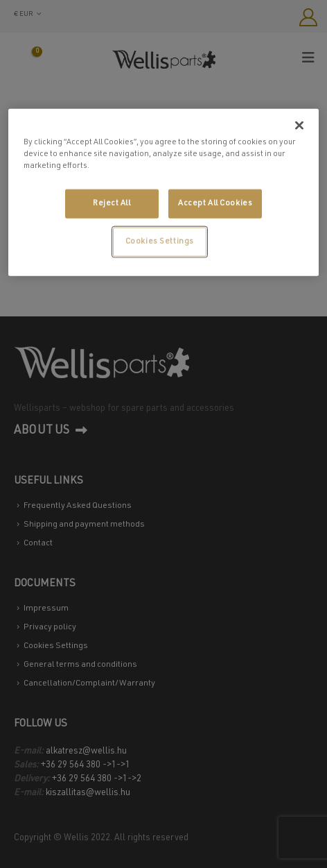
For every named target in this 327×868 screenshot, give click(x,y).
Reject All (112, 203)
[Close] (299, 125)
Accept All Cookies (215, 203)
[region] (163, 192)
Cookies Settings (160, 241)
